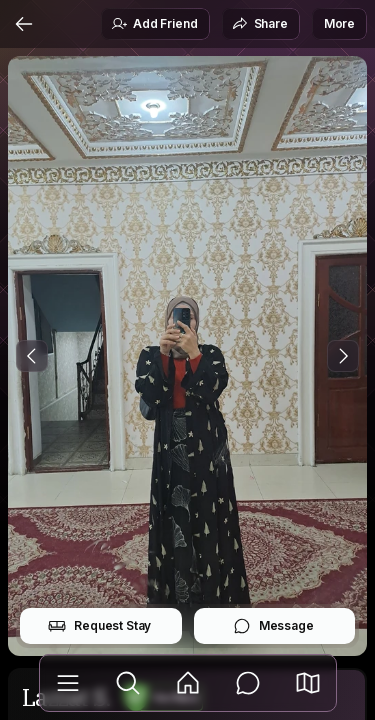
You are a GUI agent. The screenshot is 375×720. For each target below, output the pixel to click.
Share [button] (260, 24)
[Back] (24, 24)
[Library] (68, 683)
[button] (308, 683)
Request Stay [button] (99, 626)
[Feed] (188, 683)
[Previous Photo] (32, 356)
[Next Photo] (343, 356)
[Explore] (128, 683)
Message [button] (273, 626)
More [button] (339, 23)
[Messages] (248, 683)
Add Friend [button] (154, 24)
